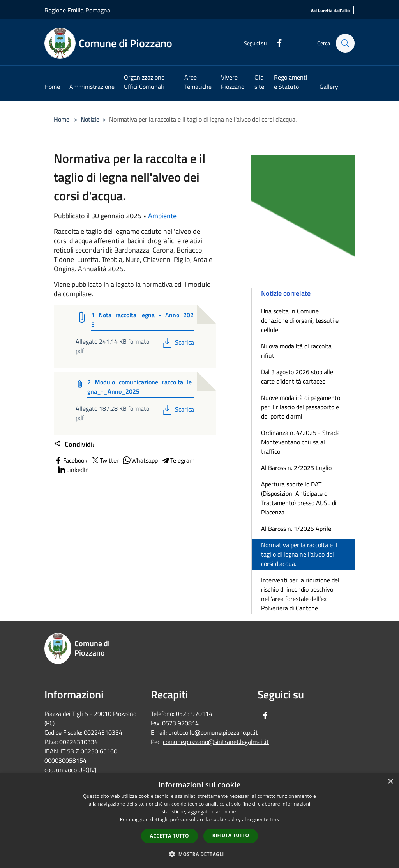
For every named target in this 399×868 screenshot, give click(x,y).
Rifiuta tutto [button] (231, 835)
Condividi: (74, 444)
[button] (199, 854)
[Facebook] (276, 42)
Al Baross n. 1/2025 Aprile (296, 529)
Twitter (105, 460)
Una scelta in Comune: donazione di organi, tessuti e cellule (300, 320)
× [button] (390, 782)
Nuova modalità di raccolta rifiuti (296, 351)
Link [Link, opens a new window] (274, 819)
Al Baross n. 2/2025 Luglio (296, 468)
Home (62, 119)
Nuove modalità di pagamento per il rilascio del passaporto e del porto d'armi (301, 407)
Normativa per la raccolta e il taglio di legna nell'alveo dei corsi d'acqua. (299, 554)
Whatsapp (140, 460)
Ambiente (162, 216)
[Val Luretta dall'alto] (330, 11)
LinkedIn (73, 470)
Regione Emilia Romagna (77, 10)
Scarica (177, 342)
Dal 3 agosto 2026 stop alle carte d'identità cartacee (297, 377)
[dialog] (199, 821)
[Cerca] (345, 43)
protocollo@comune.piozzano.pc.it (213, 732)
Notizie (90, 119)
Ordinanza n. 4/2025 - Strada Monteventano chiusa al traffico (300, 442)
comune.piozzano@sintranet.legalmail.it (216, 742)
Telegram (178, 460)
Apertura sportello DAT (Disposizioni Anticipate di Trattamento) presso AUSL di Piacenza (299, 498)
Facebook (71, 460)
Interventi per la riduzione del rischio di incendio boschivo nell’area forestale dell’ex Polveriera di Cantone (300, 594)
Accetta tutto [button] (169, 836)
